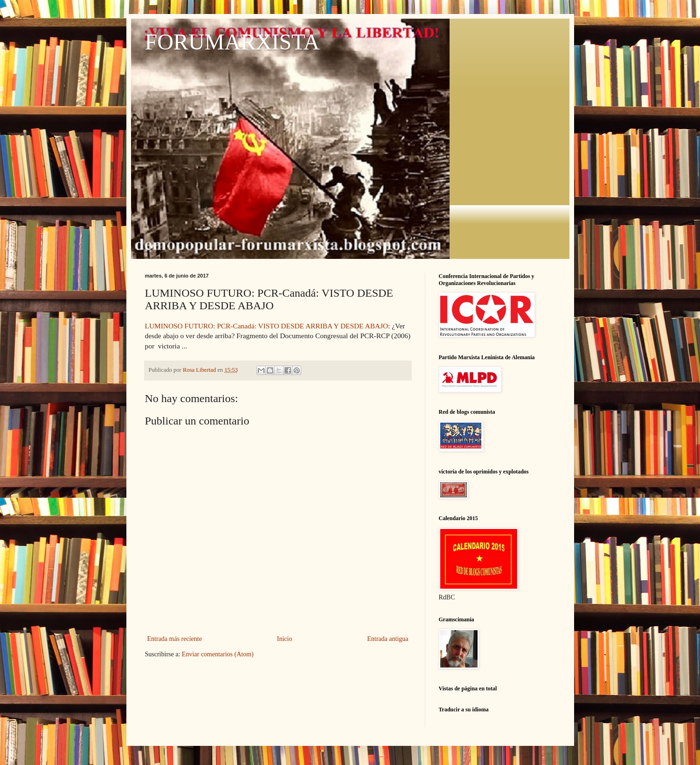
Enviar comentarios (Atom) (218, 654)
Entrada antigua (388, 639)
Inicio (285, 639)
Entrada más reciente (175, 639)
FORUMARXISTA (232, 42)
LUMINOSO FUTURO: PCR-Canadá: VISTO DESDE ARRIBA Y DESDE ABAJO (267, 326)
